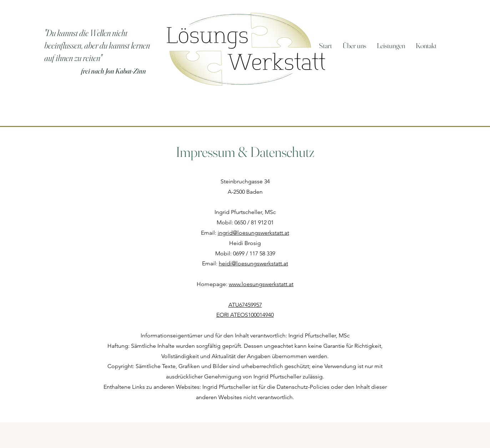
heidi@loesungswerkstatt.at (253, 263)
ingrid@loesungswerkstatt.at (253, 233)
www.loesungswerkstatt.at (261, 284)
